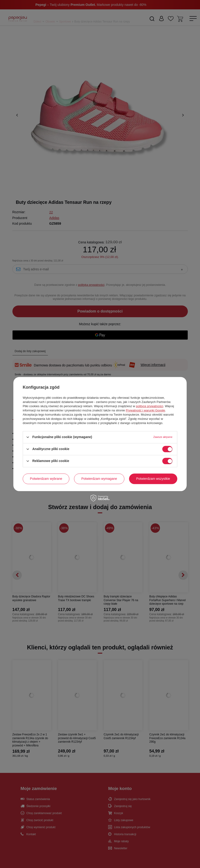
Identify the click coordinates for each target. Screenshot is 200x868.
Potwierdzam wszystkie (153, 479)
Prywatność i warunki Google (145, 410)
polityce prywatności (149, 406)
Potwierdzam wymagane (99, 479)
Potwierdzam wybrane (46, 479)
